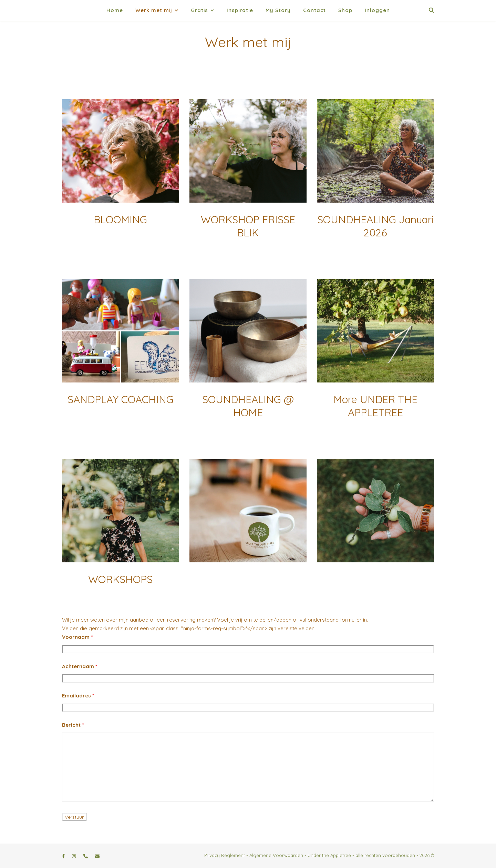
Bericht (73, 725)
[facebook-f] (64, 856)
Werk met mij (154, 10)
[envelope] (97, 856)
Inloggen (377, 10)
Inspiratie (240, 10)
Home (115, 10)
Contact (314, 10)
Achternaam (80, 666)
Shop (345, 10)
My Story (278, 10)
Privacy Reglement (225, 855)
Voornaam (77, 637)
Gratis (199, 10)
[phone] (86, 856)
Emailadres (78, 696)
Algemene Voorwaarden (276, 855)
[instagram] (75, 856)
